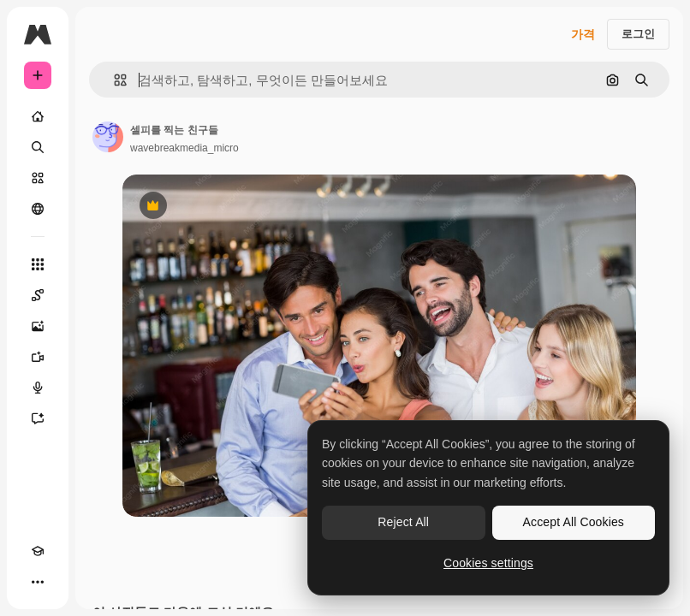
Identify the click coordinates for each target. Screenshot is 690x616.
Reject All (403, 522)
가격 (583, 34)
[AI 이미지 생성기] (38, 326)
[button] (113, 80)
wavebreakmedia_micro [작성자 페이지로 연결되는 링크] (184, 148)
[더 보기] (38, 582)
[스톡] (38, 178)
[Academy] (38, 551)
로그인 (638, 34)
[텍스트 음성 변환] (38, 388)
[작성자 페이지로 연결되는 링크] (108, 137)
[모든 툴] (38, 264)
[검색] (38, 147)
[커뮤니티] (38, 209)
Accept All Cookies (574, 522)
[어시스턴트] (38, 418)
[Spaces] (38, 295)
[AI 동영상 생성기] (38, 357)
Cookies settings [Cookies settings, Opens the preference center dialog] (488, 563)
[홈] (38, 116)
